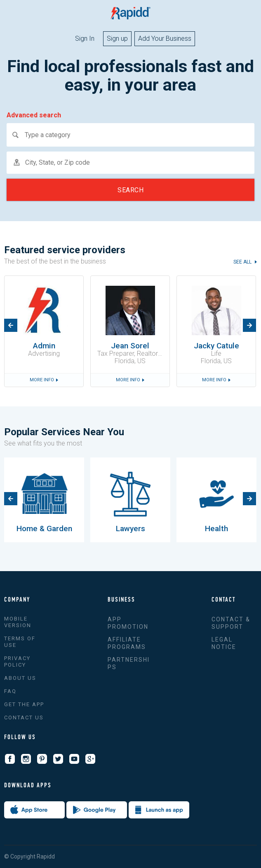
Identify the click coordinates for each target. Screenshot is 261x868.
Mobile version (18, 622)
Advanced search (34, 115)
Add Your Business (165, 38)
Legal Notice (224, 643)
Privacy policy (17, 661)
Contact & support (231, 623)
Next (249, 325)
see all (243, 262)
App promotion (128, 623)
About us (20, 678)
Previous (11, 325)
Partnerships (129, 663)
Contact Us (24, 717)
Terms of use (20, 642)
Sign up (117, 38)
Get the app (24, 704)
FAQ (10, 691)
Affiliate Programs (127, 643)
